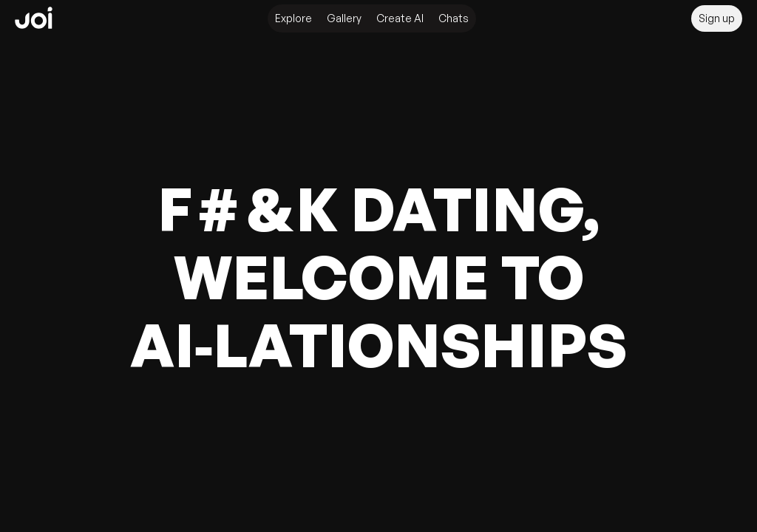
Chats (454, 18)
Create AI (400, 18)
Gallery (344, 18)
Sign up (717, 18)
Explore (293, 18)
